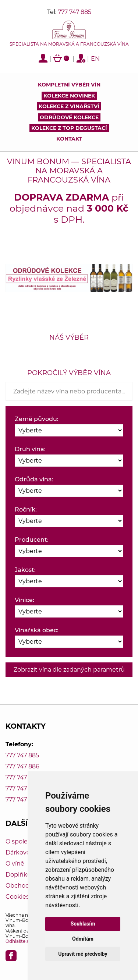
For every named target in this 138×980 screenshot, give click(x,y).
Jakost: (25, 570)
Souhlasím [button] (83, 924)
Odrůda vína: (34, 479)
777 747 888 (22, 788)
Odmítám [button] (83, 939)
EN (95, 59)
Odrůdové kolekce (69, 117)
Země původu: (37, 419)
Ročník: (26, 510)
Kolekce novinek (69, 96)
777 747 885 (75, 12)
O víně (15, 864)
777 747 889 (22, 799)
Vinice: (24, 600)
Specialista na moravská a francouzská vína (69, 44)
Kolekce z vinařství (69, 106)
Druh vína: (30, 449)
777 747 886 (22, 766)
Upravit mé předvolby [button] (83, 954)
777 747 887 (22, 777)
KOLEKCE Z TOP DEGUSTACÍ (69, 128)
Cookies (17, 897)
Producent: (32, 540)
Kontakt (69, 139)
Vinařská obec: (37, 630)
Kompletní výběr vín (69, 85)
